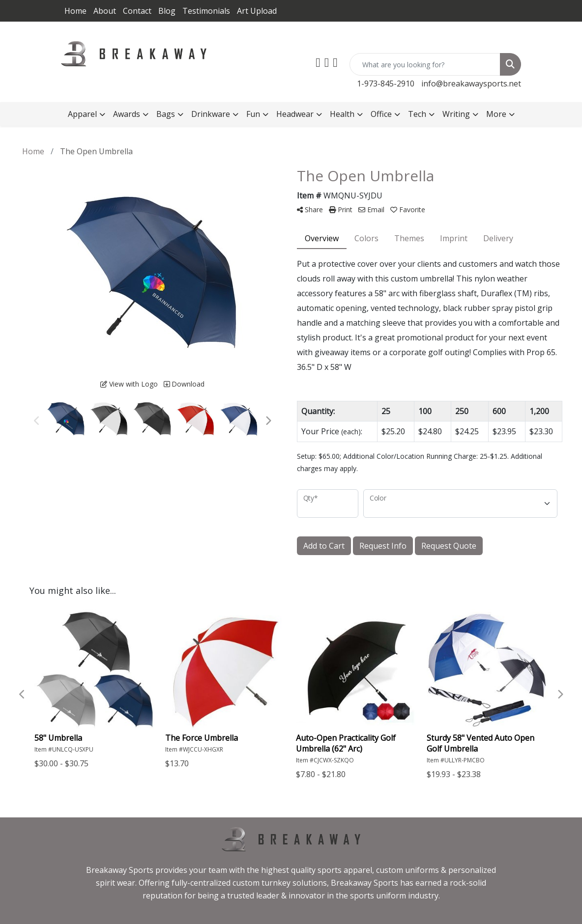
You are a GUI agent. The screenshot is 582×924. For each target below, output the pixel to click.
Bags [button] (166, 114)
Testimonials (206, 11)
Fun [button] (253, 114)
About (105, 11)
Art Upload (257, 11)
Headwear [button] (295, 114)
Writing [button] (456, 114)
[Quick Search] (425, 64)
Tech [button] (417, 114)
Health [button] (342, 114)
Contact (137, 11)
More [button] (496, 114)
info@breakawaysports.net (471, 84)
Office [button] (381, 114)
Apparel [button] (82, 114)
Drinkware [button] (211, 114)
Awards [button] (127, 114)
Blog (167, 11)
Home (75, 11)
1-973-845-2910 (386, 84)
